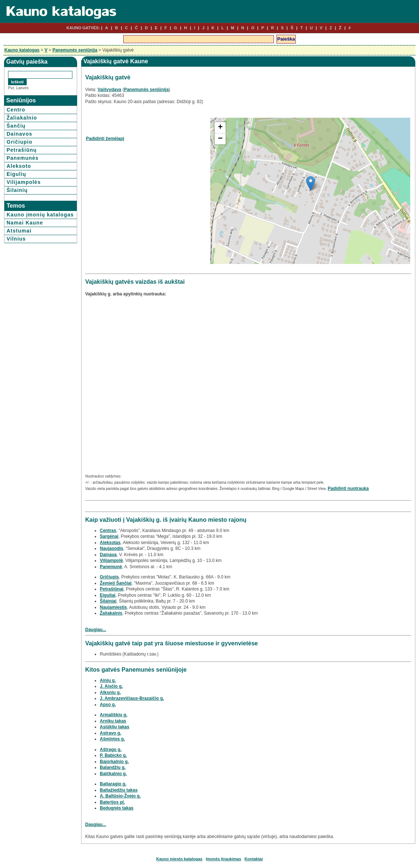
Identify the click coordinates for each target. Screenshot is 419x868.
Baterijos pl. (112, 802)
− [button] (220, 139)
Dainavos (19, 134)
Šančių (16, 126)
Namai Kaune (25, 223)
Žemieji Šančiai (116, 583)
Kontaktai (254, 859)
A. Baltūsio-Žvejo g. (120, 796)
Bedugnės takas (117, 808)
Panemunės (23, 158)
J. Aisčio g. (111, 686)
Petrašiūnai (112, 589)
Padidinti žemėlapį (105, 139)
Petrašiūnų (22, 150)
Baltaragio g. (113, 784)
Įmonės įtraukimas (224, 859)
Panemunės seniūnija (75, 50)
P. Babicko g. (113, 755)
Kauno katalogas (22, 50)
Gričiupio (19, 142)
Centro (16, 110)
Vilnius (16, 239)
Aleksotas (110, 543)
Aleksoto (19, 166)
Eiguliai (108, 595)
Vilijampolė (111, 561)
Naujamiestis (113, 607)
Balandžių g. (113, 767)
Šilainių (17, 190)
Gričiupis (109, 577)
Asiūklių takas (115, 727)
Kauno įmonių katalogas (40, 215)
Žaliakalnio (22, 118)
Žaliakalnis (111, 613)
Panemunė (111, 567)
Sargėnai (109, 536)
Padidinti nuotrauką (348, 488)
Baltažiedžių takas (119, 790)
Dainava (108, 555)
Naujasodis (112, 548)
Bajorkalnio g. (114, 762)
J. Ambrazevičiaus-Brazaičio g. (132, 698)
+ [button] (220, 128)
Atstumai (19, 231)
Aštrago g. (111, 750)
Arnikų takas (113, 721)
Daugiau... (96, 630)
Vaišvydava (110, 90)
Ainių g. (108, 680)
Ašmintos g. (112, 739)
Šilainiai (108, 601)
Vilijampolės (24, 182)
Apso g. (108, 705)
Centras (108, 531)
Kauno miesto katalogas (179, 859)
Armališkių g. (114, 715)
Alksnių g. (110, 692)
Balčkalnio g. (113, 774)
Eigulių (16, 174)
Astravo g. (111, 733)
